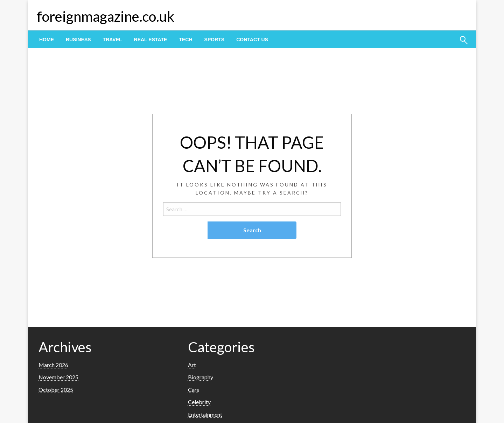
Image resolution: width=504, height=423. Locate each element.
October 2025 (56, 390)
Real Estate (151, 40)
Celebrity (199, 402)
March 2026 (53, 365)
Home (47, 40)
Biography (201, 377)
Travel (113, 40)
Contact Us (252, 40)
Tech (185, 40)
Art (192, 365)
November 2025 (58, 377)
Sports (215, 40)
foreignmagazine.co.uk (106, 16)
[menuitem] (47, 40)
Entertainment (205, 414)
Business (78, 40)
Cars (194, 390)
